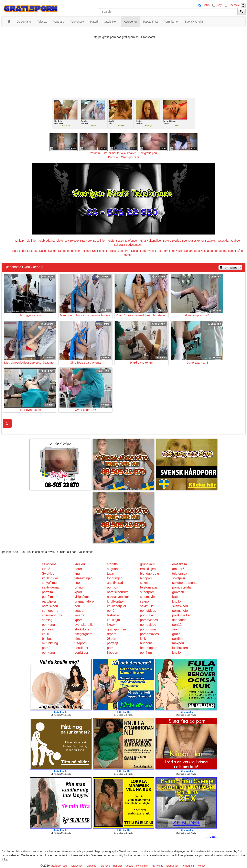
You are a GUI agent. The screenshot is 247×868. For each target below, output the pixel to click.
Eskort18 (119, 245)
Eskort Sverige (172, 241)
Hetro (206, 5)
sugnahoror (115, 569)
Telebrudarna (46, 241)
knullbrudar (50, 578)
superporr (147, 592)
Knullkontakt (100, 251)
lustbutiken (180, 648)
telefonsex (180, 574)
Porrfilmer (169, 251)
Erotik (112, 251)
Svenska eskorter (193, 241)
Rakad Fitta (139, 251)
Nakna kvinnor (48, 251)
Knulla (179, 251)
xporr (78, 620)
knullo (176, 601)
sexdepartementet (185, 583)
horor (78, 569)
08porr (112, 639)
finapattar (179, 620)
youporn (80, 611)
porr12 (177, 625)
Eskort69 (33, 251)
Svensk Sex (154, 251)
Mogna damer (227, 251)
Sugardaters (192, 251)
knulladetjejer (117, 606)
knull (78, 574)
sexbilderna (50, 587)
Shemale (234, 5)
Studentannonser (69, 251)
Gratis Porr (123, 251)
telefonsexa (148, 587)
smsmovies (148, 597)
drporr (111, 634)
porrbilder (82, 653)
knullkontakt (116, 601)
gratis (176, 634)
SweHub (48, 574)
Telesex (74, 241)
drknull (79, 587)
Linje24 (20, 241)
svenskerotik (84, 625)
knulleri (80, 564)
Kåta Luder (19, 251)
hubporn (146, 643)
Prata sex (86, 241)
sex (175, 629)
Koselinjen (100, 241)
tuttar (111, 574)
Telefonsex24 (115, 241)
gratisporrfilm (116, 629)
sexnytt (145, 583)
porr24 (112, 611)
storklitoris (82, 629)
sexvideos (49, 564)
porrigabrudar (182, 587)
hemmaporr (148, 648)
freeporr (113, 653)
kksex (111, 625)
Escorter (86, 251)
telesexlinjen (84, 578)
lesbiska (113, 615)
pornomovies (149, 634)
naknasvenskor (118, 597)
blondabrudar (150, 574)
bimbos (47, 639)
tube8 (46, 569)
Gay (219, 5)
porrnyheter (181, 611)
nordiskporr (50, 606)
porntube (146, 615)
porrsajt (112, 643)
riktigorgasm (83, 634)
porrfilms (146, 653)
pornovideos (149, 620)
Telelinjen (31, 241)
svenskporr (180, 606)
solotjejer (179, 578)
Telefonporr (132, 241)
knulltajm (113, 620)
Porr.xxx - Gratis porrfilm (124, 157)
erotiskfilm (180, 564)
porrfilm (47, 592)
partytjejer (49, 601)
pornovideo (148, 625)
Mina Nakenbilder (151, 241)
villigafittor (82, 597)
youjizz (80, 615)
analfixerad (115, 583)
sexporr (145, 601)
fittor (78, 583)
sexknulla (147, 606)
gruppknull (148, 564)
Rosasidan (223, 241)
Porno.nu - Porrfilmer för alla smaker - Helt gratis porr (123, 153)
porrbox (112, 587)
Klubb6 (235, 241)
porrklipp (48, 629)
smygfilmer (50, 583)
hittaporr (146, 578)
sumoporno (50, 611)
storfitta (112, 564)
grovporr (178, 592)
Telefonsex (62, 241)
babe (176, 597)
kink (143, 639)
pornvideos (148, 611)
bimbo (79, 639)
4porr (78, 592)
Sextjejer (210, 241)
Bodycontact (134, 245)
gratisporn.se (59, 866)
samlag (47, 620)
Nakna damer (209, 251)
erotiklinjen (148, 569)
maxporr (178, 643)
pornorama (148, 629)
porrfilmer (82, 648)
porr (77, 606)
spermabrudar (52, 615)
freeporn (81, 643)
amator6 (178, 569)
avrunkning (50, 643)
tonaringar (114, 578)
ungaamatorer (85, 601)
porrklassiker (181, 615)
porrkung (48, 625)
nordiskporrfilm (118, 592)
